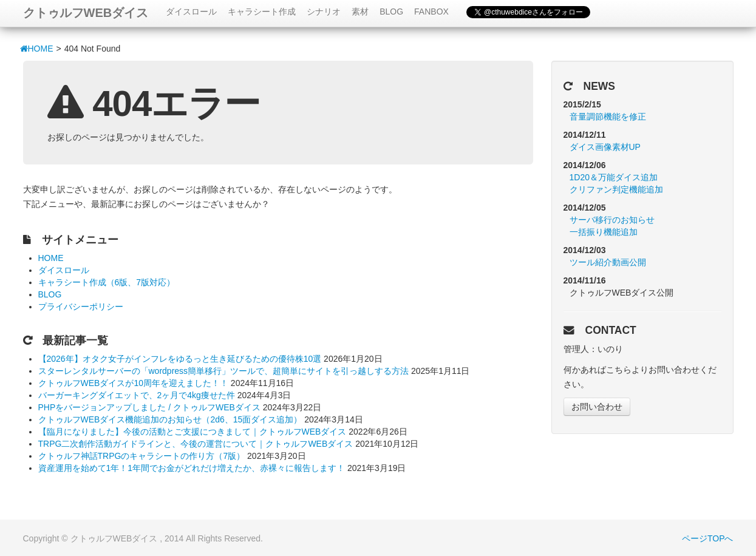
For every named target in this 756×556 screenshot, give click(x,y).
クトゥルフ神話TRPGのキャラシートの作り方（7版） (142, 456)
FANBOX (431, 12)
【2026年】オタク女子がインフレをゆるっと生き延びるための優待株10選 (180, 359)
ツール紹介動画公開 (608, 262)
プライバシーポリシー (81, 307)
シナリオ (324, 12)
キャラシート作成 (262, 12)
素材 (360, 12)
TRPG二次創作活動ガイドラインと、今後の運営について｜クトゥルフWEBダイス (196, 444)
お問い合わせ (597, 407)
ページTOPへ (708, 538)
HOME (37, 49)
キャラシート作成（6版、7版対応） (107, 282)
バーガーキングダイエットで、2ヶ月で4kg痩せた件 (137, 395)
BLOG (391, 12)
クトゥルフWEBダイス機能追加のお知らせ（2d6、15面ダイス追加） (170, 419)
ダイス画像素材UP (605, 147)
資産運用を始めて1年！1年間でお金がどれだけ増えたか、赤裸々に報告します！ (192, 468)
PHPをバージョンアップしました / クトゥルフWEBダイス (149, 407)
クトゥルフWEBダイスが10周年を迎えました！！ (133, 383)
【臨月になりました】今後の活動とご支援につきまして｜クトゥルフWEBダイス (192, 432)
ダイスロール (191, 12)
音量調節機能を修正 (608, 117)
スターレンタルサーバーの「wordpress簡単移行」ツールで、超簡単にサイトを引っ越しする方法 (224, 371)
